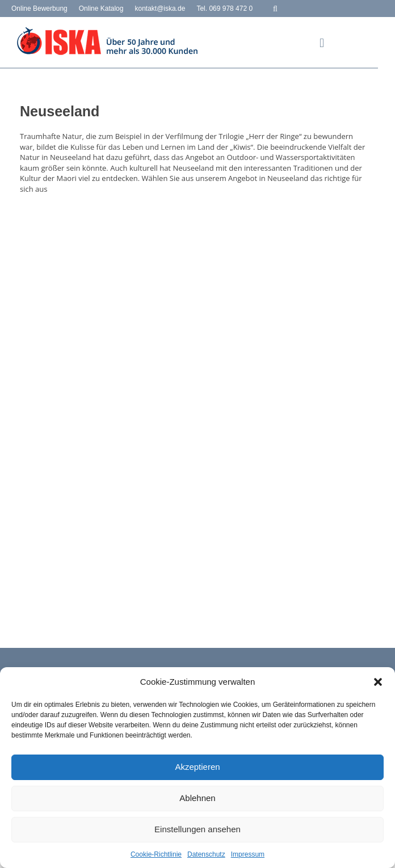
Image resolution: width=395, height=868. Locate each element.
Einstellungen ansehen (197, 829)
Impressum (248, 854)
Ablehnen (197, 798)
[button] (378, 682)
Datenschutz (206, 854)
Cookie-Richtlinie (156, 854)
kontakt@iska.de (160, 9)
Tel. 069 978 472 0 (224, 9)
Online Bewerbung (39, 9)
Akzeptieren (197, 767)
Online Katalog (101, 9)
